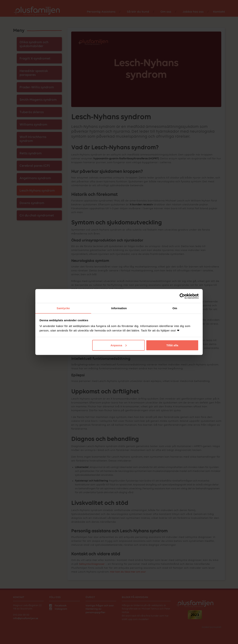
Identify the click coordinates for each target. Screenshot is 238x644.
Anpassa (119, 345)
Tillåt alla (172, 345)
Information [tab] (119, 308)
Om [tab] (175, 308)
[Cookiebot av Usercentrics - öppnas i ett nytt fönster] (182, 296)
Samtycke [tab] (63, 308)
